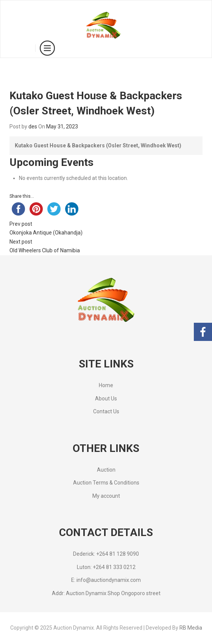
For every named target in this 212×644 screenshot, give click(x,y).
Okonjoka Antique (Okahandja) (46, 233)
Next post (21, 242)
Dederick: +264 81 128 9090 (106, 554)
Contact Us (106, 411)
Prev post (21, 224)
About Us (106, 399)
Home (106, 385)
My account (106, 496)
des (33, 127)
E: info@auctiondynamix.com (106, 580)
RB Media (191, 628)
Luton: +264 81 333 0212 (106, 567)
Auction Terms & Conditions (106, 483)
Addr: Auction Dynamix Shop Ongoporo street (106, 593)
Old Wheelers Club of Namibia (45, 250)
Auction (106, 470)
